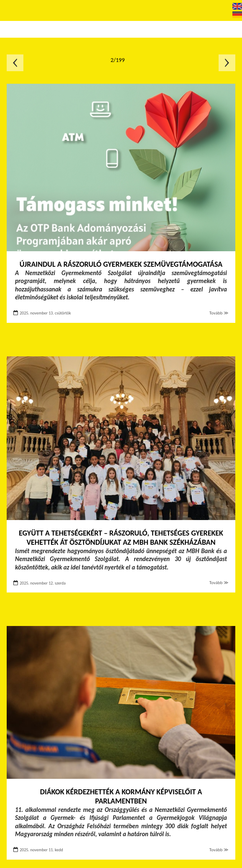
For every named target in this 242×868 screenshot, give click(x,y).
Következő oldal (227, 63)
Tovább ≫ (219, 313)
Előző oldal (15, 63)
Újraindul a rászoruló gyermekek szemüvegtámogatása (121, 264)
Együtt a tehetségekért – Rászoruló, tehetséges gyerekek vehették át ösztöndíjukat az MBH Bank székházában (121, 538)
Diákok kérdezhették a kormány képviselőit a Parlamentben (121, 797)
